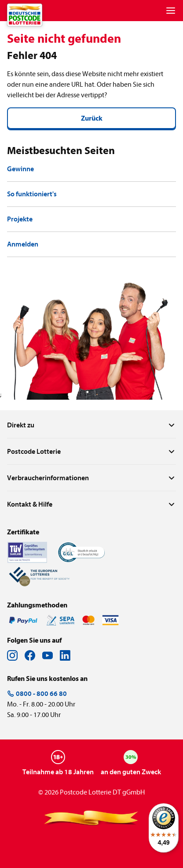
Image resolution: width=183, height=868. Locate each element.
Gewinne (20, 169)
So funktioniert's (32, 194)
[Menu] (171, 11)
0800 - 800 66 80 (37, 694)
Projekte (20, 219)
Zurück (92, 118)
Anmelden (23, 244)
